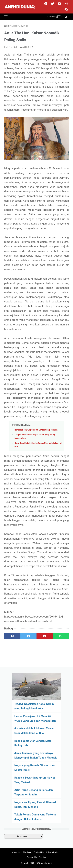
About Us (16, 852)
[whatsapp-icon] (66, 10)
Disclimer (27, 852)
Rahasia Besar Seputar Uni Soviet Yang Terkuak (36, 430)
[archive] (23, 836)
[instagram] (66, 4)
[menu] (8, 17)
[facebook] (45, 4)
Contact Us (39, 852)
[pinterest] (45, 636)
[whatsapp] (61, 636)
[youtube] (59, 4)
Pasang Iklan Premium (36, 857)
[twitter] (52, 4)
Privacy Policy (52, 852)
